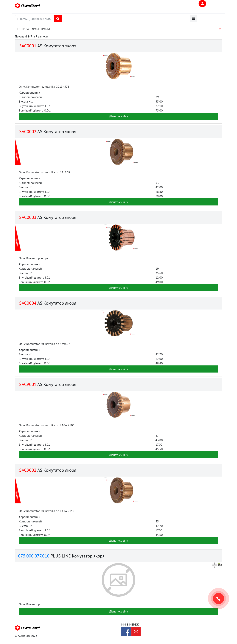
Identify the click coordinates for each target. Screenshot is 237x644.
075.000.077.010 (34, 556)
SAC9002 (27, 470)
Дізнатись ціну (118, 116)
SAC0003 (27, 217)
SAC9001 (27, 384)
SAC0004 (27, 303)
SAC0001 (27, 46)
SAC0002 (27, 132)
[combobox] (35, 19)
